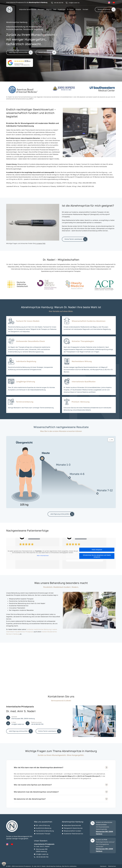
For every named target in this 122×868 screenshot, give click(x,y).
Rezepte (78, 9)
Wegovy (49, 9)
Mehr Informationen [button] (43, 555)
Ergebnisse (62, 9)
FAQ (55, 9)
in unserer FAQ (40, 243)
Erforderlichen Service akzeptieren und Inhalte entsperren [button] (97, 556)
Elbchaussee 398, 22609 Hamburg (104, 833)
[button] (4, 864)
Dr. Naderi (70, 9)
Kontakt (85, 9)
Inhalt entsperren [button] (97, 550)
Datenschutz (112, 866)
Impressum (103, 866)
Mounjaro (41, 9)
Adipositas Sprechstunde (28, 9)
